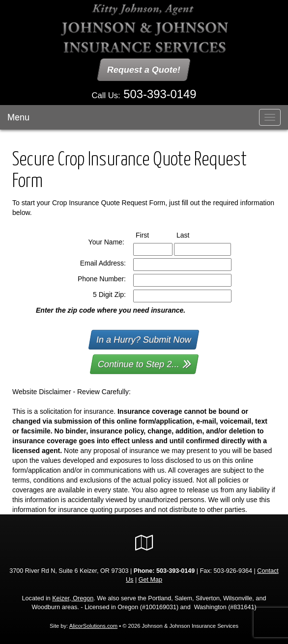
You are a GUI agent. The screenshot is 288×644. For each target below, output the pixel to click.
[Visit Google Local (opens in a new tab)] (144, 542)
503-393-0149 (160, 94)
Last (192, 234)
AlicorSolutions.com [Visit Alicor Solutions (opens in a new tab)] (93, 625)
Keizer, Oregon (73, 598)
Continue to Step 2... (145, 363)
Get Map (150, 579)
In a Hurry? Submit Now (144, 339)
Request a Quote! (144, 70)
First (151, 234)
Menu (18, 117)
